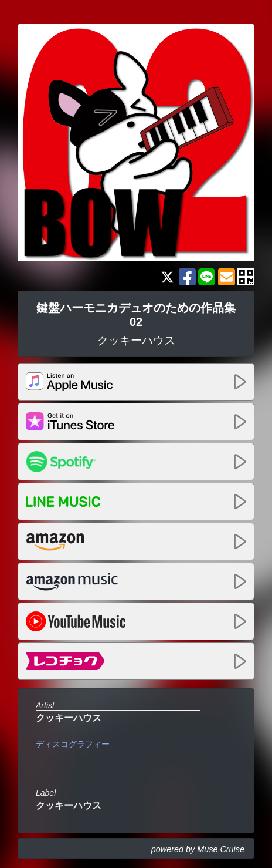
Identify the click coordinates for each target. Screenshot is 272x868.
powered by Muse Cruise (198, 849)
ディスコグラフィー (73, 744)
